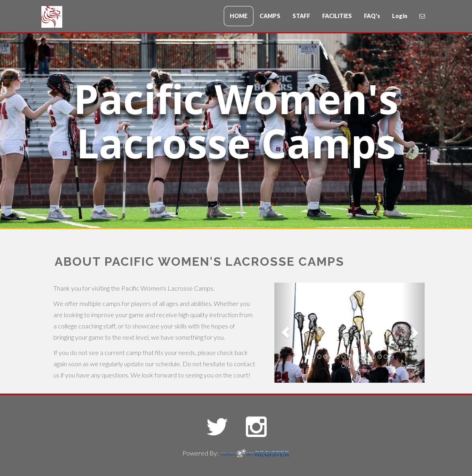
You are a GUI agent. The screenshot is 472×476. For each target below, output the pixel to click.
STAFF (301, 16)
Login (400, 16)
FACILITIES (337, 16)
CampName (90, 18)
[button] (286, 333)
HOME (239, 16)
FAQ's (372, 16)
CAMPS (270, 16)
